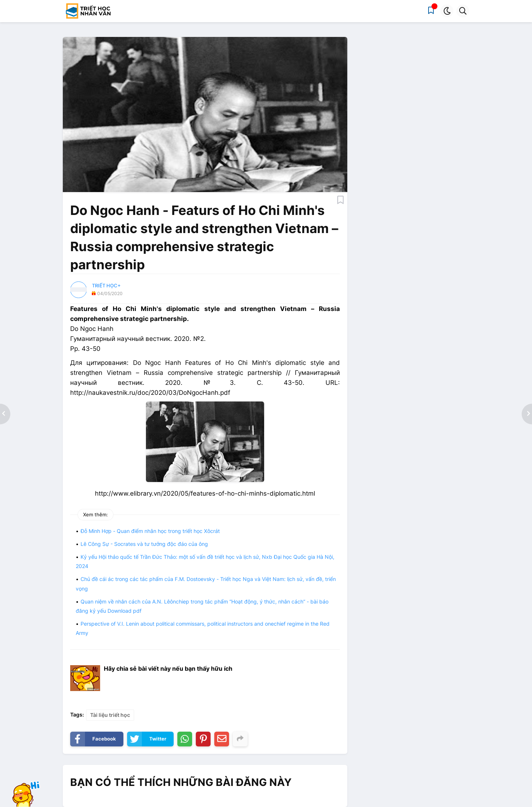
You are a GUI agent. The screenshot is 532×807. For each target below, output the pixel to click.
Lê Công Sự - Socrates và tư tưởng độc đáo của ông (144, 544)
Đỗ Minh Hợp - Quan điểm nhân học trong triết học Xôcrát (150, 531)
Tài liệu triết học (110, 715)
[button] (447, 11)
